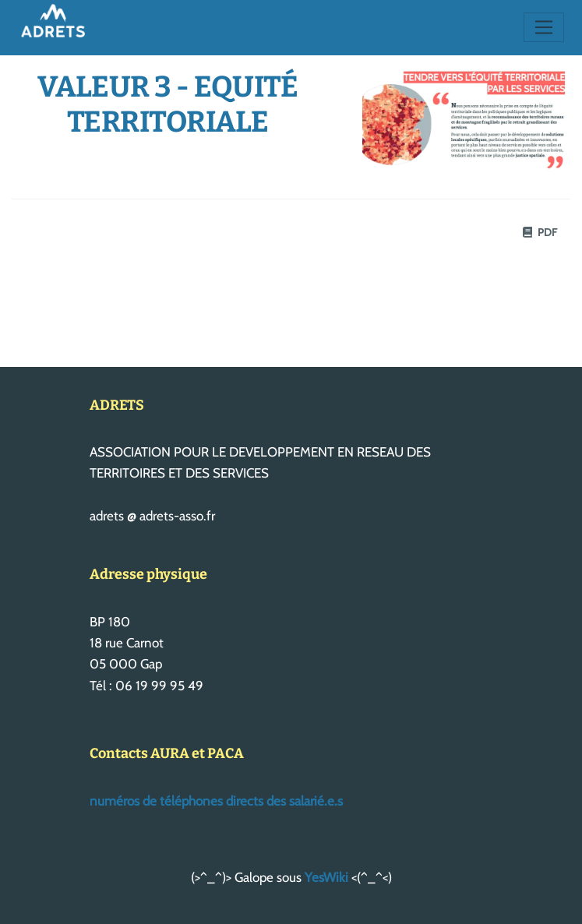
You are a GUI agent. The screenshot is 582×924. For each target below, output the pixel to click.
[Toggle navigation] (544, 27)
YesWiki (326, 877)
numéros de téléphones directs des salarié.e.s (216, 801)
